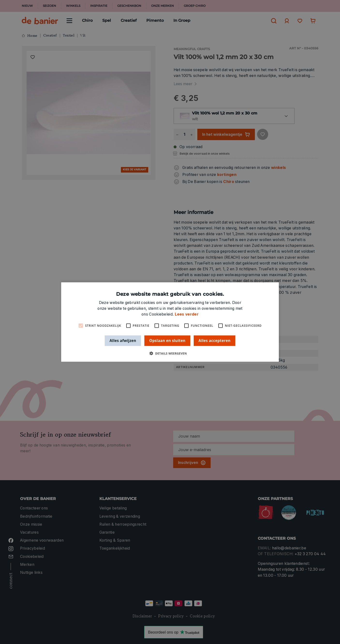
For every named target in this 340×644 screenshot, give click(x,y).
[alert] (170, 322)
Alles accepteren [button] (214, 341)
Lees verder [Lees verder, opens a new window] (187, 314)
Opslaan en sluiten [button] (167, 341)
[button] (170, 353)
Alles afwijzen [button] (123, 341)
